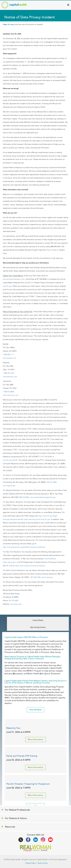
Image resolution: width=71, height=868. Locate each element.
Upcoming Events (38, 627)
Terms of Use (43, 863)
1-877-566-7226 (35, 577)
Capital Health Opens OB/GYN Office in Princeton (26, 637)
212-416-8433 (49, 559)
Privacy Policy (30, 863)
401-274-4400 (13, 601)
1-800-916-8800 (8, 392)
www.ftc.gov (7, 286)
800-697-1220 (8, 566)
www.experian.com (10, 377)
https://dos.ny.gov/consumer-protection (30, 566)
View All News (35, 710)
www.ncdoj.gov (47, 577)
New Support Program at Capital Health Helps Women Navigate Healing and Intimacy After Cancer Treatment (32, 658)
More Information (35, 740)
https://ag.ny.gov (9, 562)
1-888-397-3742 (8, 373)
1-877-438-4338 (45, 457)
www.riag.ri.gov (16, 604)
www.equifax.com (9, 358)
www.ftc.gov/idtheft (10, 460)
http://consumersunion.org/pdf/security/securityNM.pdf (24, 547)
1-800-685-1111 (8, 355)
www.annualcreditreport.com (14, 279)
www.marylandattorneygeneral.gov (43, 497)
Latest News (38, 620)
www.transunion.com (11, 395)
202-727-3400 (52, 482)
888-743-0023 (24, 497)
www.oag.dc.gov (9, 486)
